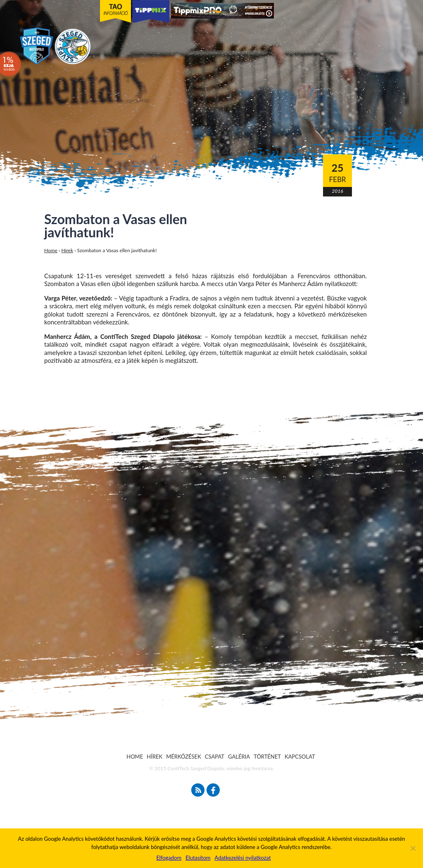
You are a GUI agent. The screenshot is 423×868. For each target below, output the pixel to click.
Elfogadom (169, 858)
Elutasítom (198, 858)
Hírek (68, 250)
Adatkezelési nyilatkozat (242, 858)
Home (51, 250)
